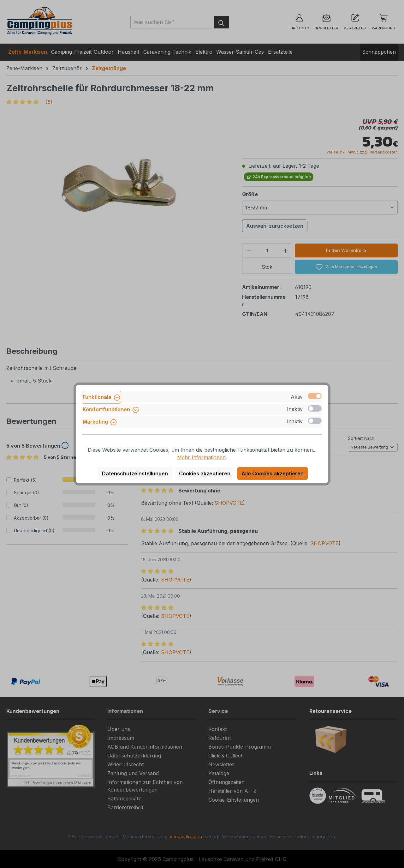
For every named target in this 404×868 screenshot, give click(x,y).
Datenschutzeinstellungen (135, 473)
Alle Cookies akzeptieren (273, 473)
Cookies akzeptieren (205, 473)
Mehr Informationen (201, 457)
